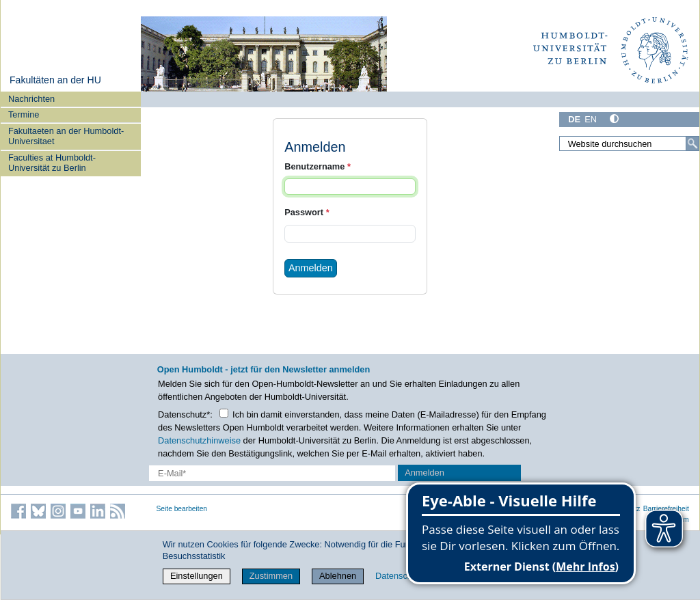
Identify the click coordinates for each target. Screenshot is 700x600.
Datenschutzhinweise (199, 440)
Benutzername (318, 166)
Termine (24, 114)
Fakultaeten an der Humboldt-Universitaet (66, 136)
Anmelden (311, 268)
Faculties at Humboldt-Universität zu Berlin (52, 163)
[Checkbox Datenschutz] (224, 413)
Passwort (307, 212)
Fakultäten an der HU (55, 80)
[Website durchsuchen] (629, 144)
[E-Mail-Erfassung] (272, 473)
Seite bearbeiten (182, 509)
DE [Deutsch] (574, 119)
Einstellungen (197, 576)
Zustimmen (271, 576)
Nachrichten (31, 99)
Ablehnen (338, 576)
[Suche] (692, 144)
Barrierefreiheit (666, 509)
